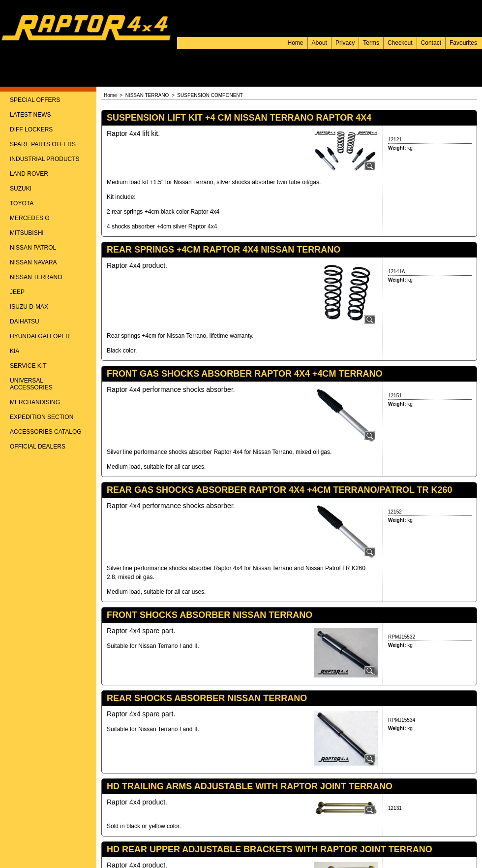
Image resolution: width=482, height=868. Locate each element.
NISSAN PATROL (33, 248)
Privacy (345, 43)
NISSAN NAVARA (33, 262)
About (319, 43)
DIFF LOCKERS (31, 129)
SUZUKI (21, 189)
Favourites (463, 43)
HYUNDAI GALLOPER (40, 336)
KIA (15, 351)
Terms (371, 43)
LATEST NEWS (30, 115)
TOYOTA (22, 203)
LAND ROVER (29, 174)
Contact (431, 43)
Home (296, 43)
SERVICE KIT (28, 366)
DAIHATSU (25, 321)
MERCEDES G (30, 218)
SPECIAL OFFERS (35, 100)
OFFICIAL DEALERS (38, 447)
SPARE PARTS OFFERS (43, 144)
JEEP (17, 292)
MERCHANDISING (35, 402)
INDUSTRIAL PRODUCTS (45, 159)
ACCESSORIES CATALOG (46, 432)
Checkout (400, 43)
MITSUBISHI (27, 233)
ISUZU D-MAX (29, 307)
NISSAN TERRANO (36, 277)
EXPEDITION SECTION (42, 417)
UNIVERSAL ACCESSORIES (31, 384)
